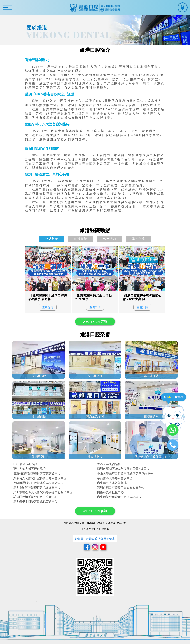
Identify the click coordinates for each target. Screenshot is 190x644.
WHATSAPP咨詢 (95, 322)
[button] (161, 282)
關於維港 (69, 523)
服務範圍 (90, 523)
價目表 (101, 523)
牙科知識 (111, 523)
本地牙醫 (79, 523)
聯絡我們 (121, 523)
